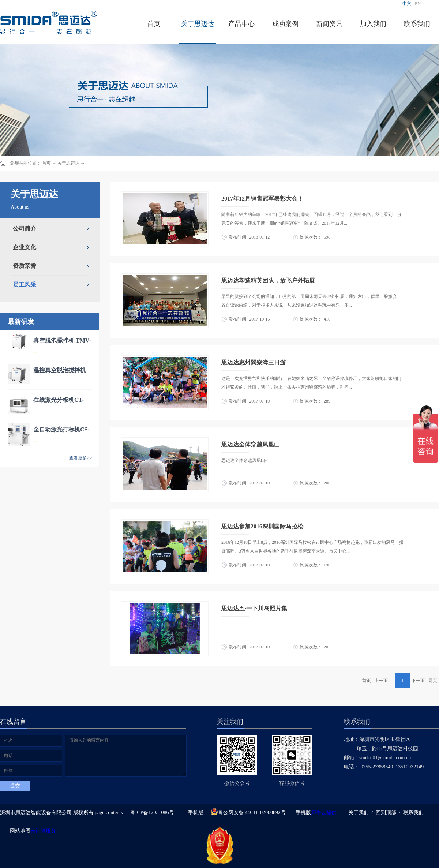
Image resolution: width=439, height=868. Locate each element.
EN (418, 4)
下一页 (418, 681)
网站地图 (19, 831)
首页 (154, 24)
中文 (407, 4)
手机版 (194, 813)
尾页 (433, 681)
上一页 (381, 681)
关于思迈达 (68, 163)
